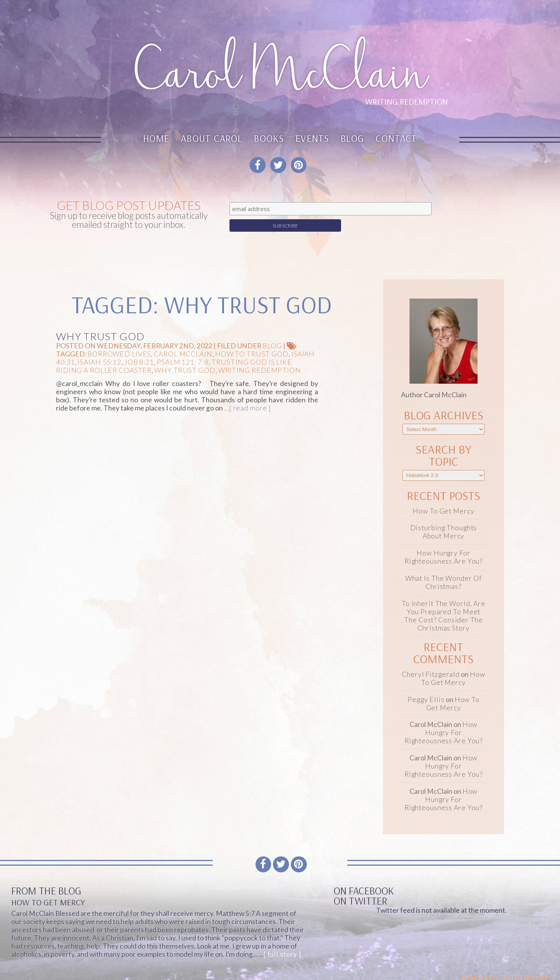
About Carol (212, 138)
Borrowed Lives (119, 341)
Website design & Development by (477, 971)
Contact (396, 138)
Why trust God (185, 357)
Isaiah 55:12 (99, 349)
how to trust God (252, 341)
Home (156, 138)
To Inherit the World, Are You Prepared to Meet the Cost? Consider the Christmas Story (444, 603)
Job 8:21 (139, 349)
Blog (352, 138)
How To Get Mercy (443, 498)
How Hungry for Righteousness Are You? (444, 544)
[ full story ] (282, 941)
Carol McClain (183, 341)
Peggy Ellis (426, 686)
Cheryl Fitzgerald (431, 661)
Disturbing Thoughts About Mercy (444, 519)
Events (312, 138)
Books (269, 138)
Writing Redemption (260, 357)
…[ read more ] (247, 395)
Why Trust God (100, 323)
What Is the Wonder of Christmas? (444, 569)
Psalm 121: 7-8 (183, 349)
